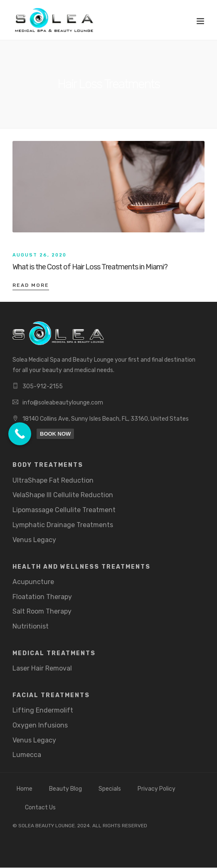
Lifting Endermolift (43, 710)
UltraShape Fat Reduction (53, 480)
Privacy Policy (157, 789)
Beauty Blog (65, 789)
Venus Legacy (34, 540)
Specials (110, 789)
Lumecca (27, 755)
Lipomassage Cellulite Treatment (64, 510)
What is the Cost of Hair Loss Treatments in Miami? (90, 267)
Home (25, 789)
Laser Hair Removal (42, 668)
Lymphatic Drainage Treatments (63, 525)
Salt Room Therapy (42, 611)
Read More (31, 285)
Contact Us (40, 808)
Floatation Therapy (42, 597)
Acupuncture (33, 582)
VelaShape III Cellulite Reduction (63, 495)
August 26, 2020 (39, 255)
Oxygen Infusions (40, 725)
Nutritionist (31, 626)
